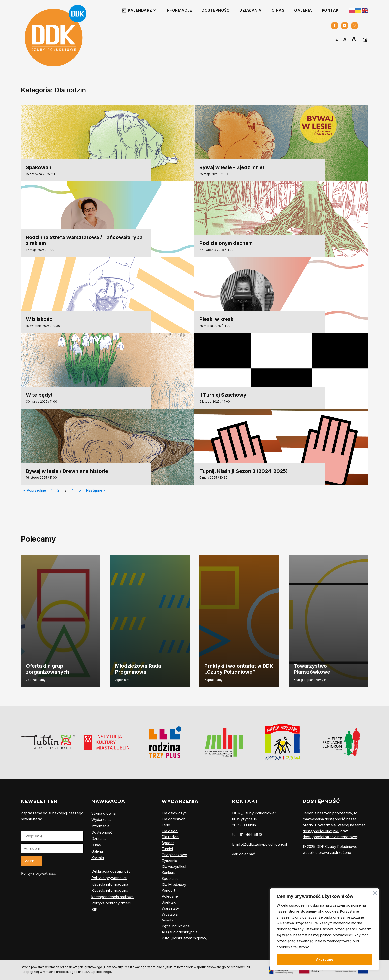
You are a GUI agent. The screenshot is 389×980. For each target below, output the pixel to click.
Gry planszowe (174, 855)
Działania (251, 10)
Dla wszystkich (175, 867)
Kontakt (332, 10)
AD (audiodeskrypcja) (180, 932)
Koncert (168, 890)
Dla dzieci (170, 831)
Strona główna (103, 813)
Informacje (179, 10)
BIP (94, 909)
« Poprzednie (35, 490)
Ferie (166, 825)
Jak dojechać (244, 854)
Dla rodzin (170, 837)
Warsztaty (170, 908)
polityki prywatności (336, 935)
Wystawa (170, 914)
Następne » (96, 490)
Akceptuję (325, 959)
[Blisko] (375, 892)
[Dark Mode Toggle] (365, 38)
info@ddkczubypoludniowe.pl (262, 844)
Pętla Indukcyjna (176, 926)
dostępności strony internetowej (330, 837)
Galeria (303, 10)
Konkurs (169, 873)
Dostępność (216, 10)
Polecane (170, 896)
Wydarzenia (101, 819)
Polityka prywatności (39, 873)
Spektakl (169, 902)
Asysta (168, 920)
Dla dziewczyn (174, 813)
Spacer (168, 843)
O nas (278, 10)
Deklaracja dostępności (111, 871)
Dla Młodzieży (174, 884)
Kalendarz (142, 10)
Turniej (167, 849)
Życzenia (169, 861)
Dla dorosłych (174, 819)
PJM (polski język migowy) (185, 938)
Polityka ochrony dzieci (111, 903)
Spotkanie (170, 878)
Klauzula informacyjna (110, 884)
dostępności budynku (321, 831)
